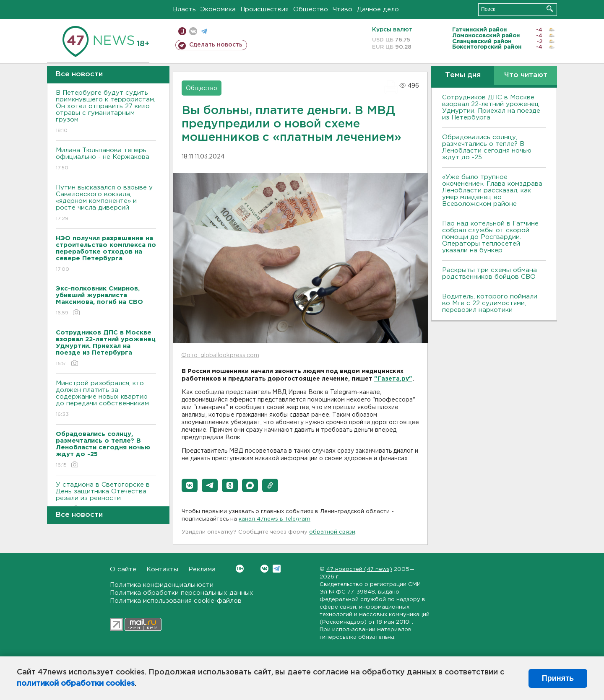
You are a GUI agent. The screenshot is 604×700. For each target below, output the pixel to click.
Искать (550, 9)
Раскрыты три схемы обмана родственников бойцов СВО (489, 274)
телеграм (204, 31)
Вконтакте (240, 569)
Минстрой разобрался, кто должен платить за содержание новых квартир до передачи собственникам (106, 399)
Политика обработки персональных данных (182, 593)
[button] (190, 485)
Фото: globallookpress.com (220, 355)
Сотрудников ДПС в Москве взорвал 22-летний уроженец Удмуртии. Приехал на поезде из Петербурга (491, 108)
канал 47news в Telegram (275, 519)
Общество (311, 9)
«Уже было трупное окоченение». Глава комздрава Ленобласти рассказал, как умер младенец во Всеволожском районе (492, 191)
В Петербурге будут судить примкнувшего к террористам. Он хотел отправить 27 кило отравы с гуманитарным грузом (106, 112)
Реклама (202, 569)
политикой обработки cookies (76, 684)
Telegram (277, 569)
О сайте (123, 569)
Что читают (526, 75)
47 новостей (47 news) (359, 569)
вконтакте (193, 31)
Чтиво (342, 9)
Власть (184, 9)
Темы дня (463, 75)
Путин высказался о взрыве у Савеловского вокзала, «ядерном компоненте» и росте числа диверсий (106, 204)
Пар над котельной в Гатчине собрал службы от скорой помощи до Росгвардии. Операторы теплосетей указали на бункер (490, 237)
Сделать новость (216, 45)
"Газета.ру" (393, 379)
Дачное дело (378, 9)
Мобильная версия (182, 31)
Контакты (162, 569)
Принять (558, 678)
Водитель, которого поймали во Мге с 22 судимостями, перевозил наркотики (490, 303)
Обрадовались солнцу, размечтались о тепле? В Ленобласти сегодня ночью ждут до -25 (487, 147)
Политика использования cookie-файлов (176, 601)
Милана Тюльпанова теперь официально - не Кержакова (106, 159)
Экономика (218, 9)
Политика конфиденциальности (162, 585)
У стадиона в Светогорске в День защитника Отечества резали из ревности (106, 497)
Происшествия (264, 9)
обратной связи (332, 532)
